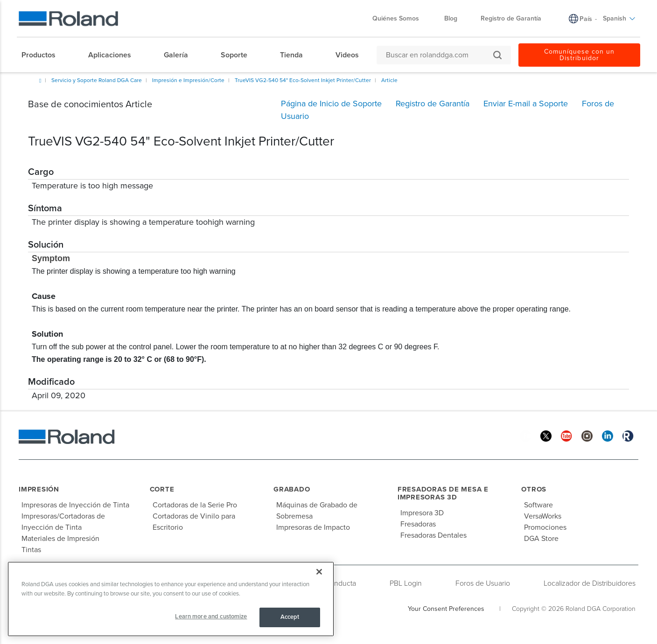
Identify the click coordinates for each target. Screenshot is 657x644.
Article (389, 80)
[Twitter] (546, 435)
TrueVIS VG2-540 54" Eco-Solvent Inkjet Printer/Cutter (303, 80)
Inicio (40, 81)
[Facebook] (525, 435)
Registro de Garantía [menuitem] (511, 18)
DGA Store (541, 539)
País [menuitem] (586, 19)
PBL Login (406, 583)
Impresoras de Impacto (313, 527)
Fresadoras (418, 524)
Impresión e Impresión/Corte (188, 80)
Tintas (31, 550)
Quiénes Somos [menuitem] (400, 18)
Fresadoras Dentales (433, 535)
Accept (290, 617)
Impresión (39, 489)
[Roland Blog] (628, 435)
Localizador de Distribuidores (590, 583)
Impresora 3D (422, 513)
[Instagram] (587, 435)
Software (538, 505)
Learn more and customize (211, 616)
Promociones (545, 527)
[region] (171, 599)
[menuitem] (43, 55)
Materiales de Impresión (60, 539)
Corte (162, 489)
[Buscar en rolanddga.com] (439, 55)
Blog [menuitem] (451, 18)
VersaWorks (543, 516)
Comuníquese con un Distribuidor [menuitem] (580, 55)
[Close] (319, 572)
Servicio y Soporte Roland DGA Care (97, 80)
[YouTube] (566, 435)
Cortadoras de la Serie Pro (195, 505)
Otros (534, 489)
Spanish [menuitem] (619, 18)
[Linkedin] (608, 435)
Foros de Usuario (483, 583)
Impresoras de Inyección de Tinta (75, 505)
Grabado (292, 489)
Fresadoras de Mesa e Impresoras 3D (443, 493)
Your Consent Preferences (446, 609)
